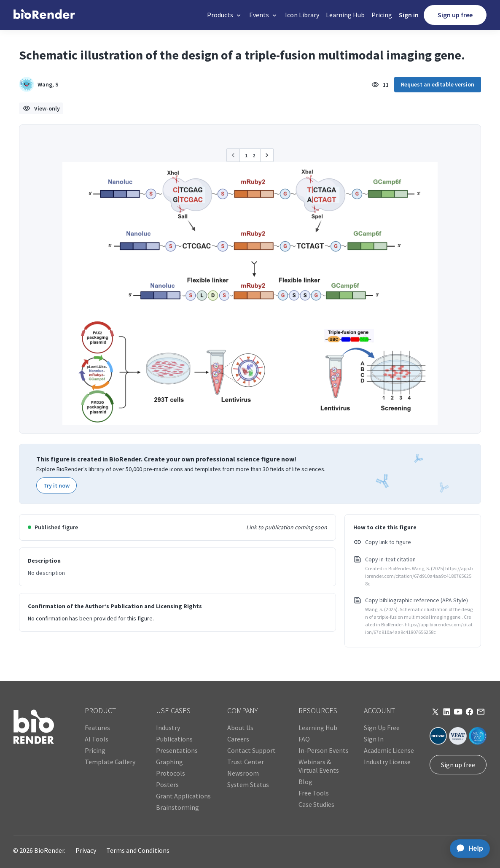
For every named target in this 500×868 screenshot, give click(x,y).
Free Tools (314, 793)
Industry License (387, 762)
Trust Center (246, 762)
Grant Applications (183, 796)
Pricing (382, 15)
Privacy (86, 850)
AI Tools (97, 739)
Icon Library (302, 15)
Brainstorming (177, 807)
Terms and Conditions (138, 850)
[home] (44, 15)
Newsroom (243, 773)
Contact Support (251, 750)
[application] (467, 849)
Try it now (56, 485)
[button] (225, 15)
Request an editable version (438, 84)
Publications (174, 739)
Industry (168, 728)
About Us (240, 728)
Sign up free (455, 15)
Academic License (389, 750)
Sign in (409, 15)
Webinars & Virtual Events (319, 766)
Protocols (171, 773)
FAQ (304, 739)
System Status (248, 784)
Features (97, 728)
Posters (167, 784)
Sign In (374, 739)
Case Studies (316, 804)
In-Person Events (324, 750)
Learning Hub (345, 15)
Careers (238, 739)
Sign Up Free (382, 728)
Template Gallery (110, 762)
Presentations (177, 750)
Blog (305, 782)
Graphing (169, 762)
